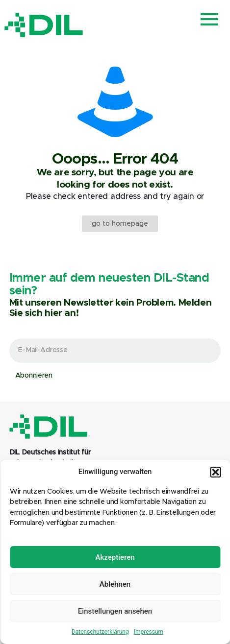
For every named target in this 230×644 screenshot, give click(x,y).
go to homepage (120, 224)
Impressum (149, 632)
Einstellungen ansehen (115, 611)
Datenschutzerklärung (100, 632)
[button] (215, 472)
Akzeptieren (115, 557)
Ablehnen (115, 584)
